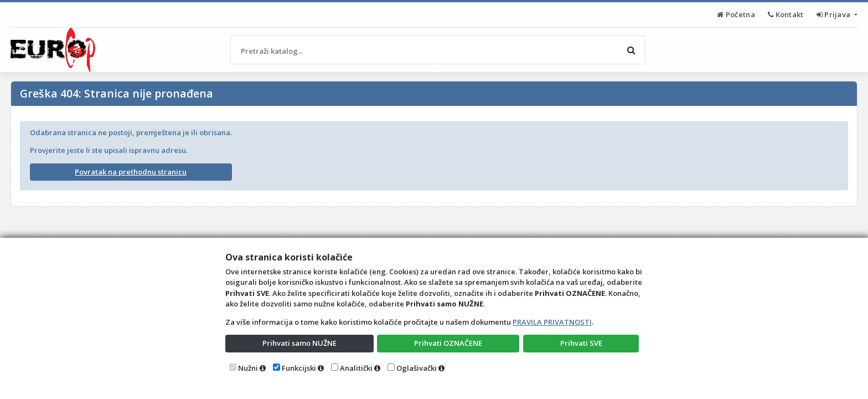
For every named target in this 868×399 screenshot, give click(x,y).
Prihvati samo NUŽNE (299, 343)
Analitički (356, 368)
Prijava (835, 14)
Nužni (248, 368)
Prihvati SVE (581, 343)
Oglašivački (417, 368)
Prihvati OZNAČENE (448, 343)
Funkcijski (299, 368)
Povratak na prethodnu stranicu (131, 172)
